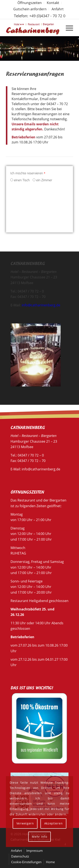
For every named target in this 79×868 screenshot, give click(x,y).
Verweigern (25, 823)
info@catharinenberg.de (41, 305)
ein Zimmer (42, 180)
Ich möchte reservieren (28, 173)
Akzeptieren (54, 823)
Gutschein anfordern (30, 9)
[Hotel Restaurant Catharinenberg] (33, 28)
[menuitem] (30, 3)
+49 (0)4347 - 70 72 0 (47, 16)
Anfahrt (58, 9)
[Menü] (67, 28)
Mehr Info (39, 837)
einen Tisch (20, 180)
